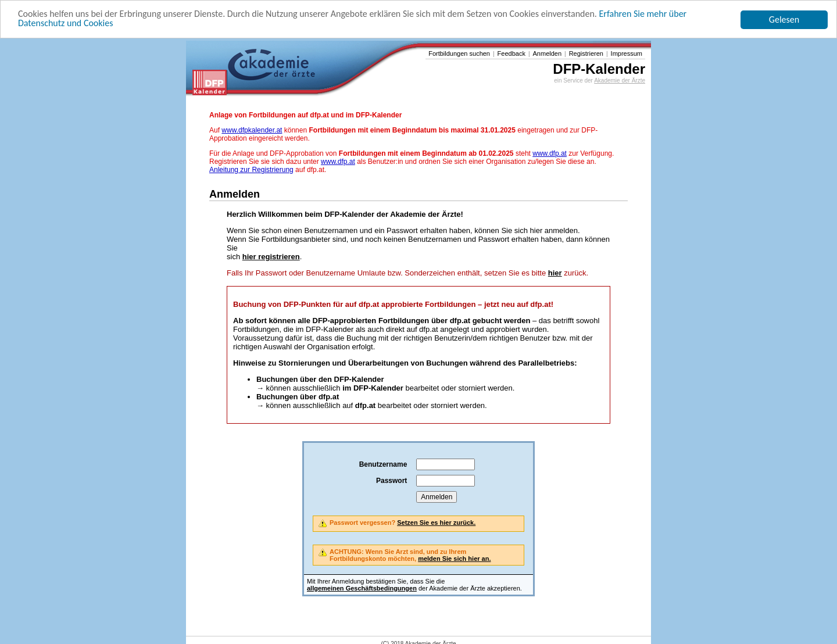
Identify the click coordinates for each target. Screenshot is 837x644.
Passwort (391, 481)
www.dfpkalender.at (252, 130)
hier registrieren (271, 257)
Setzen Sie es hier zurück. (436, 523)
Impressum (627, 53)
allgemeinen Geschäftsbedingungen (362, 588)
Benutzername (383, 464)
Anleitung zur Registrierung (251, 170)
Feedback (512, 53)
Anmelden (548, 53)
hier (555, 273)
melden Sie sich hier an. (454, 559)
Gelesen (784, 19)
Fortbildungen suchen (459, 53)
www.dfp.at (550, 153)
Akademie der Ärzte (620, 80)
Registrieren (586, 53)
